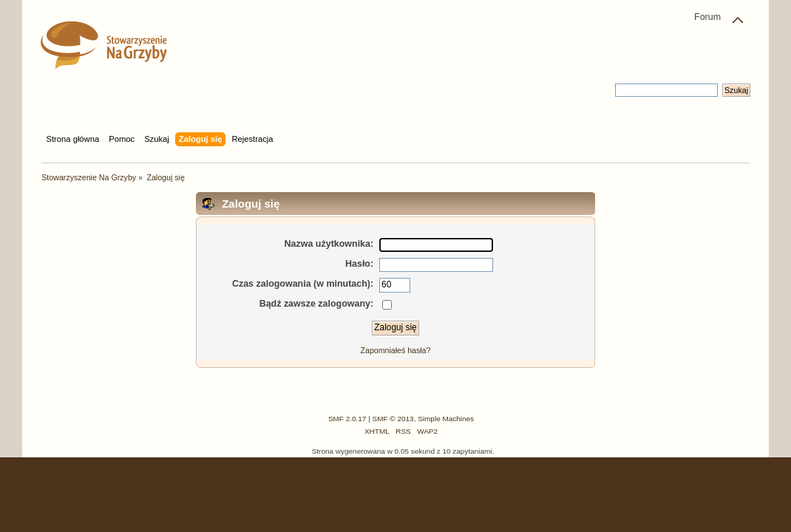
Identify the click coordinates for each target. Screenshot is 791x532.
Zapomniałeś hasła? (396, 350)
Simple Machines (446, 419)
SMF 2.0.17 (347, 419)
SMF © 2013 (393, 419)
